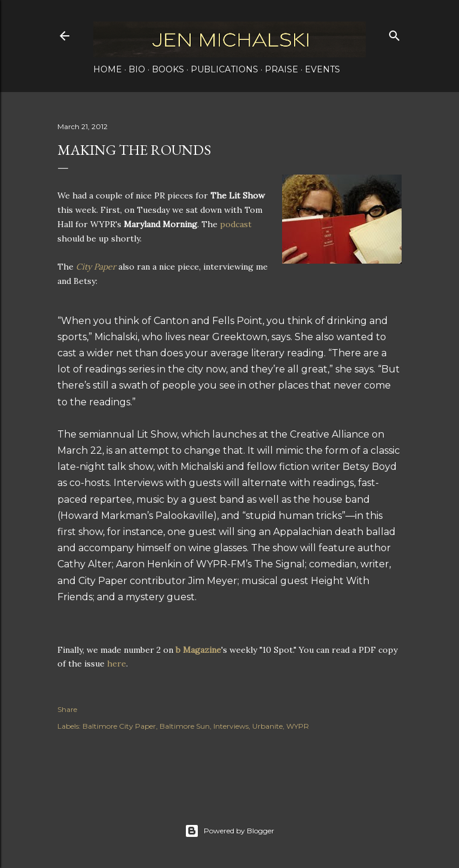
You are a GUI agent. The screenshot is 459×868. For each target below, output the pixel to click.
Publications (224, 69)
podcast (236, 224)
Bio (137, 69)
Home (108, 69)
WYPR (298, 726)
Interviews (231, 726)
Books (168, 69)
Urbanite (267, 726)
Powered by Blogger (229, 831)
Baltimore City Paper (119, 726)
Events (322, 69)
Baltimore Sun (185, 726)
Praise (281, 69)
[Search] (394, 33)
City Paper (96, 267)
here (117, 664)
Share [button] (67, 709)
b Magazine (198, 650)
